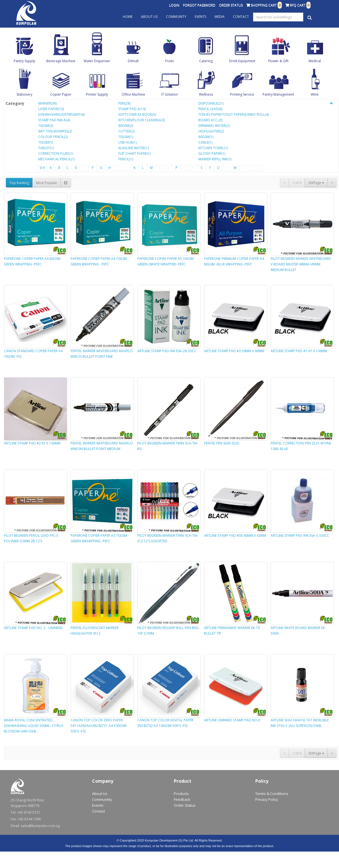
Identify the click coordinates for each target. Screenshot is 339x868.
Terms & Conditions (272, 794)
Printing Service (242, 94)
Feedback (182, 799)
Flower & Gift (278, 61)
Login (174, 5)
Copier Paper (61, 94)
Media (220, 17)
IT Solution (169, 94)
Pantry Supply (24, 61)
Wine (315, 94)
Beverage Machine (61, 61)
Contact (241, 17)
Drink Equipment (242, 61)
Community (176, 17)
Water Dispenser (97, 61)
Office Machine (133, 94)
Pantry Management (278, 94)
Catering (206, 61)
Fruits (169, 61)
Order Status (231, 5)
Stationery (24, 94)
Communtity (102, 799)
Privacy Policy (267, 799)
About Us (149, 17)
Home (128, 17)
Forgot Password (199, 5)
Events (200, 17)
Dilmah (133, 61)
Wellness (206, 94)
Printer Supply (97, 94)
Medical (315, 61)
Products (181, 794)
